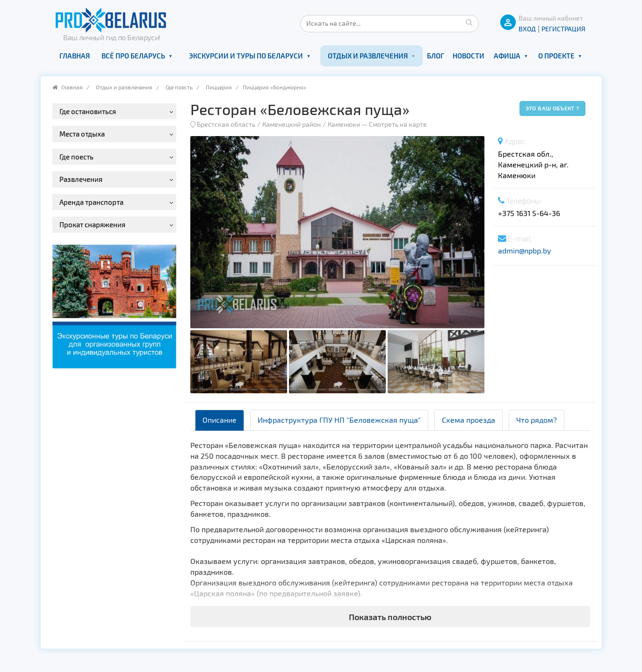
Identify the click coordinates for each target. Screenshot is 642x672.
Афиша (507, 56)
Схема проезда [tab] (469, 420)
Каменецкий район (292, 124)
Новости (469, 56)
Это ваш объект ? (552, 108)
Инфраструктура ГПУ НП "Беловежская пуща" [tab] (339, 420)
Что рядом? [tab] (537, 420)
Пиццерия (219, 87)
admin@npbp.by (524, 250)
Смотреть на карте (398, 124)
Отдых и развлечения (368, 56)
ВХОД (527, 29)
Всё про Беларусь (133, 56)
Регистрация (563, 29)
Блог (436, 56)
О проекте (556, 56)
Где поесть (179, 87)
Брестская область (226, 124)
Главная (75, 56)
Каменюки (344, 124)
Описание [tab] (220, 420)
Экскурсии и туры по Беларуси (246, 56)
